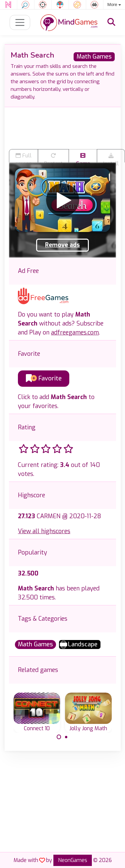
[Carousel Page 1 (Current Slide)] (59, 737)
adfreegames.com (75, 332)
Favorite (44, 378)
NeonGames (73, 860)
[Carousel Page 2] (66, 737)
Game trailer (83, 158)
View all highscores (44, 531)
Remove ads (62, 245)
